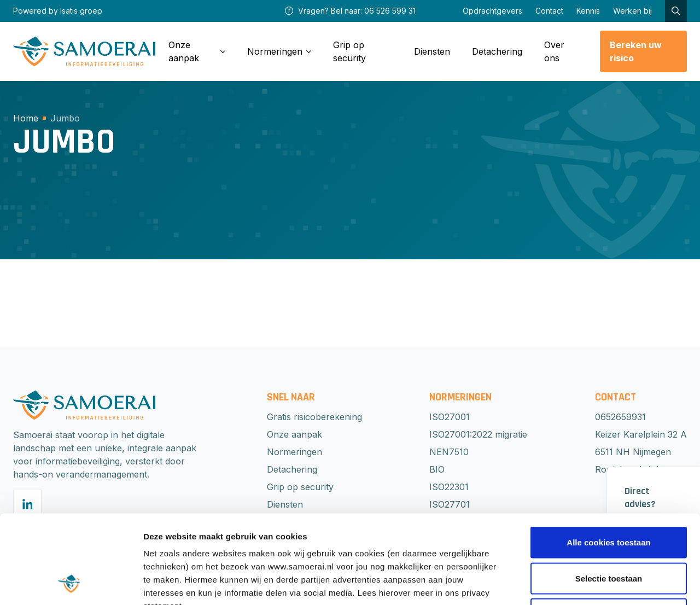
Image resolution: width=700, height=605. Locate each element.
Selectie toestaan (609, 498)
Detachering (497, 51)
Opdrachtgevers (492, 11)
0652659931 (620, 417)
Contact (549, 11)
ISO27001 (450, 417)
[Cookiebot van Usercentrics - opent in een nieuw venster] (71, 584)
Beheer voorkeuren (603, 583)
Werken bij (632, 11)
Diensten (432, 51)
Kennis (588, 11)
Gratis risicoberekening (314, 417)
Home (26, 118)
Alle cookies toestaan (608, 461)
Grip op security (349, 51)
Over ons (554, 51)
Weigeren (608, 533)
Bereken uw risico (636, 51)
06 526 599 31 (390, 11)
